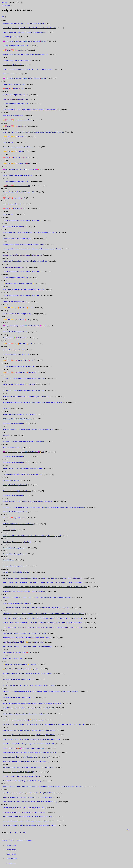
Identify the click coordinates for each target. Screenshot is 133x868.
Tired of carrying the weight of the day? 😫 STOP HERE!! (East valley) (24, 642)
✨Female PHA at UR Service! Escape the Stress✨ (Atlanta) (21, 669)
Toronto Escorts (11, 845)
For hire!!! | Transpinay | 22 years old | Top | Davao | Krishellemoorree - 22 (24, 32)
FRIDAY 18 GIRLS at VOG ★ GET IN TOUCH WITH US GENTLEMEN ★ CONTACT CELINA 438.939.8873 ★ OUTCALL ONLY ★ (43, 582)
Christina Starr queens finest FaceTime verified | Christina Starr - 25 (22, 220)
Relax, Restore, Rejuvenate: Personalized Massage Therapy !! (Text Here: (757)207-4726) (29, 735)
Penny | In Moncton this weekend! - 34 (14, 350)
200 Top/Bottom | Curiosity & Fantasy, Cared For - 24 (18, 679)
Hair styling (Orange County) (12, 480)
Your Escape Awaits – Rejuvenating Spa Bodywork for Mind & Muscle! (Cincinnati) (27, 638)
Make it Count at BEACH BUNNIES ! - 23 (15, 99)
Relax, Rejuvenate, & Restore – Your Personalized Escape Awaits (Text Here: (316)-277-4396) (30, 802)
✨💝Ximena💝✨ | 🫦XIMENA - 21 (14, 151)
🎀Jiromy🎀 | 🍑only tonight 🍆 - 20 (14, 198)
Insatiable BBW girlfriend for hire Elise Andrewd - (18, 572)
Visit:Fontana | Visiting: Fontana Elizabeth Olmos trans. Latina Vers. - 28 (24, 591)
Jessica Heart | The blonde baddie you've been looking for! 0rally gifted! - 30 (25, 261)
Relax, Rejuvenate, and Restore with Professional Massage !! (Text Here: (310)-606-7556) (29, 730)
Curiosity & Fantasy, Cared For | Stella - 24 (15, 46)
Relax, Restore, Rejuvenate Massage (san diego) (17, 542)
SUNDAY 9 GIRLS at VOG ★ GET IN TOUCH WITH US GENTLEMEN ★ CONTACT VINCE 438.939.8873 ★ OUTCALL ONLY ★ (43, 578)
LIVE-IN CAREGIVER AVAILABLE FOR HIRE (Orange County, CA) (24, 378)
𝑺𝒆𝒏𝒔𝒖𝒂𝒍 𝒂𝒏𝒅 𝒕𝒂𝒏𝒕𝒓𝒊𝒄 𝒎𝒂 (10, 74)
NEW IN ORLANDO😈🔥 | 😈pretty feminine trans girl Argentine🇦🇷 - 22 (25, 748)
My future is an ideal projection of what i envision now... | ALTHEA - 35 (24, 441)
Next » (24, 833)
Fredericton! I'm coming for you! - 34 (14, 84)
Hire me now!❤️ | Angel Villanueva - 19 (15, 518)
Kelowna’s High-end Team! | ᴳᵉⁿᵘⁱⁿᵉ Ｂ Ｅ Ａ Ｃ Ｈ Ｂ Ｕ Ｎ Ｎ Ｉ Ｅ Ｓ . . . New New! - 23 (29, 28)
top (3, 17)
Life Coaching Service (10, 530)
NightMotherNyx (8, 143)
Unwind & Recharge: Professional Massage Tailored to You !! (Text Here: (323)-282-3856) (29, 708)
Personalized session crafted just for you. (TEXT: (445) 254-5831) (22, 776)
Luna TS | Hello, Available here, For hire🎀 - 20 (17, 652)
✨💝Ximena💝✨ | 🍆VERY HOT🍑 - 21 (16, 320)
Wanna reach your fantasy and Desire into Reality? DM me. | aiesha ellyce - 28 (25, 54)
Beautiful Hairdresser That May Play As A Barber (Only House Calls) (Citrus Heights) (28, 501)
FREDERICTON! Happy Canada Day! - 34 (15, 95)
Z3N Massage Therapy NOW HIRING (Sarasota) (17, 419)
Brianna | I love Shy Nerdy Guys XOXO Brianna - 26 (18, 192)
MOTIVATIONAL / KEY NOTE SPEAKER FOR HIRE (19, 384)
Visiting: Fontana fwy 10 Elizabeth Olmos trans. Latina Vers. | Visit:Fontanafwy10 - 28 (28, 429)
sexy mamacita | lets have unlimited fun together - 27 (18, 603)
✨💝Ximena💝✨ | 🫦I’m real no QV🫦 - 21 (17, 163)
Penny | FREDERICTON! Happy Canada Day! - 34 (18, 175)
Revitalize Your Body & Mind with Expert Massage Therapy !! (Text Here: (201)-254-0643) (30, 753)
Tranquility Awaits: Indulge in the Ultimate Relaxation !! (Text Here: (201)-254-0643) (28, 797)
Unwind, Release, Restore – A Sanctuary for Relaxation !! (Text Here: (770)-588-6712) (28, 793)
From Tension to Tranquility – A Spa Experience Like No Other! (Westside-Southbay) (28, 646)
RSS (128, 830)
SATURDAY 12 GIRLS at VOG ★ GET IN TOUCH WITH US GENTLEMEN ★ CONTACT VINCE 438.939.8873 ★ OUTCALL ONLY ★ (44, 614)
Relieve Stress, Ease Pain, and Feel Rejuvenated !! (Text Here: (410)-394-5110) (26, 761)
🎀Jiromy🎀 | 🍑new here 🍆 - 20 (13, 89)
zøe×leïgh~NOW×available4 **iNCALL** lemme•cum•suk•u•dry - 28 (23, 23)
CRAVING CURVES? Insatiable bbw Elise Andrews (18, 524)
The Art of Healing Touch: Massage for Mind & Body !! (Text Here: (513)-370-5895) (28, 817)
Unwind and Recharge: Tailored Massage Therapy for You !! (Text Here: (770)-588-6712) (29, 744)
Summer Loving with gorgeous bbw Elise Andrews (18, 147)
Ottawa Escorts (11, 863)
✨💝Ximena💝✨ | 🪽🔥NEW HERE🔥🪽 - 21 (18, 308)
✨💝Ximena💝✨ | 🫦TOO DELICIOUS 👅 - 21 (18, 360)
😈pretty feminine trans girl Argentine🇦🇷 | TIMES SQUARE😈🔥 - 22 (24, 452)
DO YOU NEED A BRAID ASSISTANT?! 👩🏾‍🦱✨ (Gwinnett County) (23, 720)
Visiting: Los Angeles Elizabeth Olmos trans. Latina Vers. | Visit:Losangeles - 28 (26, 396)
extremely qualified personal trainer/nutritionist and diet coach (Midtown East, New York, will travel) (32, 249)
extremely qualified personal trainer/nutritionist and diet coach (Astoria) (24, 245)
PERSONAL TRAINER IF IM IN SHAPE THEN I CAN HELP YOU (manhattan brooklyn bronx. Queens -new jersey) (37, 597)
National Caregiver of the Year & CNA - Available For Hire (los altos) (23, 474)
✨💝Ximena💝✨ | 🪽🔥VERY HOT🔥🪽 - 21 (18, 344)
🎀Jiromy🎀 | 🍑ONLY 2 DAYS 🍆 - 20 (15, 157)
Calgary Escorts (11, 854)
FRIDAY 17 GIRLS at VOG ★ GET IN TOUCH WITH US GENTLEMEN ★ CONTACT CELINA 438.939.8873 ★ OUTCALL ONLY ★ (43, 623)
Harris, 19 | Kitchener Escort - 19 (13, 447)
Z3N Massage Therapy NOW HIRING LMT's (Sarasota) (19, 415)
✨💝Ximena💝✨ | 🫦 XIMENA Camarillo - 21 (18, 120)
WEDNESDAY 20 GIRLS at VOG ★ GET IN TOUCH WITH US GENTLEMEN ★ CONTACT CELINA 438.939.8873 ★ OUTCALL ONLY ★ (45, 587)
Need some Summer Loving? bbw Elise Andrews (17, 491)
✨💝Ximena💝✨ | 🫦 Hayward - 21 (14, 136)
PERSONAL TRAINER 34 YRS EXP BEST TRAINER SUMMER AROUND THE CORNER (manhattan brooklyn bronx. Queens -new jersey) (44, 507)
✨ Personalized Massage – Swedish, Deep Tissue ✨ (19, 284)
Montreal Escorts (12, 850)
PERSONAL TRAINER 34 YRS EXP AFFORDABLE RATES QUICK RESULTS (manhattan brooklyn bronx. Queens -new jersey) (41, 691)
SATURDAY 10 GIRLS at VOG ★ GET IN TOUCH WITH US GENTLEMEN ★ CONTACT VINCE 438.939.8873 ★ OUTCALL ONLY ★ (44, 724)
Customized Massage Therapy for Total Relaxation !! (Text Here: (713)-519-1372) (27, 757)
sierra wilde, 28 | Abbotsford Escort (13, 116)
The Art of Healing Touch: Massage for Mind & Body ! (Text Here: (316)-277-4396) (27, 821)
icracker (12, 840)
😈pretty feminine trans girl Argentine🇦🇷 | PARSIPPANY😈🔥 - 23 (23, 169)
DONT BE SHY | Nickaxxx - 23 (12, 204)
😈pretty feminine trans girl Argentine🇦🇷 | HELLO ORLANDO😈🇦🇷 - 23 (24, 41)
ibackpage (20, 840)
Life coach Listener (9, 560)
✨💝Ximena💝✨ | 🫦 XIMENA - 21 (15, 50)
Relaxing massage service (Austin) (13, 659)
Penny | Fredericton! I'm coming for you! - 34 (16, 354)
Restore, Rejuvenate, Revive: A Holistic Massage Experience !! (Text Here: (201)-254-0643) (30, 825)
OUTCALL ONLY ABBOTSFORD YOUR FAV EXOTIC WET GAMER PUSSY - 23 (28, 69)
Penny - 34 (6, 408)
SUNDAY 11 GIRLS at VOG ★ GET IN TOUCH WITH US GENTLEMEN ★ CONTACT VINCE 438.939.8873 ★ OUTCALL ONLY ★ (43, 618)
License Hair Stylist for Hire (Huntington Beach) (17, 239)
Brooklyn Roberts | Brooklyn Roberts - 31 (15, 227)
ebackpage (29, 840)
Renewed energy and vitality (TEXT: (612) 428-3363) (19, 772)
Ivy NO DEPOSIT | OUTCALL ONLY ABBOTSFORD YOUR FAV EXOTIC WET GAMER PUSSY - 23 (33, 132)
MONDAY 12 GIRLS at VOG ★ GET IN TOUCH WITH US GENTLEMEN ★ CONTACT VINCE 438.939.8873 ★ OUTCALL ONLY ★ (43, 787)
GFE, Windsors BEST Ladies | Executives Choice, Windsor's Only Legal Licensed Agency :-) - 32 (31, 110)
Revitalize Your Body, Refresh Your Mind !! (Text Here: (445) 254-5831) (24, 812)
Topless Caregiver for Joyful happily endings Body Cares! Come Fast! (23, 468)
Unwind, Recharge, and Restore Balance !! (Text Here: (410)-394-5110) (24, 808)
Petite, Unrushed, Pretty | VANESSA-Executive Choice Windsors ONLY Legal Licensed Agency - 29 (32, 536)
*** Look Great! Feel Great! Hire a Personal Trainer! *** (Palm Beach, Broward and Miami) (30, 685)
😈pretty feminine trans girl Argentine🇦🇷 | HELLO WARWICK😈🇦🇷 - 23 (24, 78)
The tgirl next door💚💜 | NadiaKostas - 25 (16, 338)
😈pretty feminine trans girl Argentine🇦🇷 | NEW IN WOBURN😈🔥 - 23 (24, 326)
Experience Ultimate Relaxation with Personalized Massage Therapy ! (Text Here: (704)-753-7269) (32, 739)
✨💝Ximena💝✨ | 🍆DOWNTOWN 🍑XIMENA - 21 (20, 372)
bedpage (5, 840)
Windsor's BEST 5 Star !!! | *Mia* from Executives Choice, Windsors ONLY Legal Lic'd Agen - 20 (31, 233)
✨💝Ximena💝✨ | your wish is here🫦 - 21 (16, 186)
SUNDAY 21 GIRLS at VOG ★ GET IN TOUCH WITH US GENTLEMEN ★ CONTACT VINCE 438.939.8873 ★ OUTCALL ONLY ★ (43, 627)
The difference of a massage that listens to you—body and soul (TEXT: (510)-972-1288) (28, 767)
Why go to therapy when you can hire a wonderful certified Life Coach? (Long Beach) (28, 673)
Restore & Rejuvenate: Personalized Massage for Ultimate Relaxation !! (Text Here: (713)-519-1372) (32, 704)
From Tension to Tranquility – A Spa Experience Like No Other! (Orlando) (25, 633)
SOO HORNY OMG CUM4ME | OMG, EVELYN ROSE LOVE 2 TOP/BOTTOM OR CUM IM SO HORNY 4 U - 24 (37, 608)
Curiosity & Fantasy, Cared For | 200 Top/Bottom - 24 (18, 366)
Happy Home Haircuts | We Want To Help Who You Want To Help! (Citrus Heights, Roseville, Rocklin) (33, 402)
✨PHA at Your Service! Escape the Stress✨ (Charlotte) (20, 665)
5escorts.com (6, 5)
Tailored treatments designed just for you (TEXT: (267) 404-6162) (22, 781)
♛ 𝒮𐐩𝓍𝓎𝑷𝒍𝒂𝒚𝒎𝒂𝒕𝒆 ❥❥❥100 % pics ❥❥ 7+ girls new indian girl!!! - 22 (23, 290)
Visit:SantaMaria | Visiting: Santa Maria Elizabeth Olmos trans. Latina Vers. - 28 (26, 714)
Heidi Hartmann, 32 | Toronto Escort (14, 65)
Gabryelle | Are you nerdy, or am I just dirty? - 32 (17, 60)
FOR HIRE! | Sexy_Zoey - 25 (12, 37)
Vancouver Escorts (12, 859)
